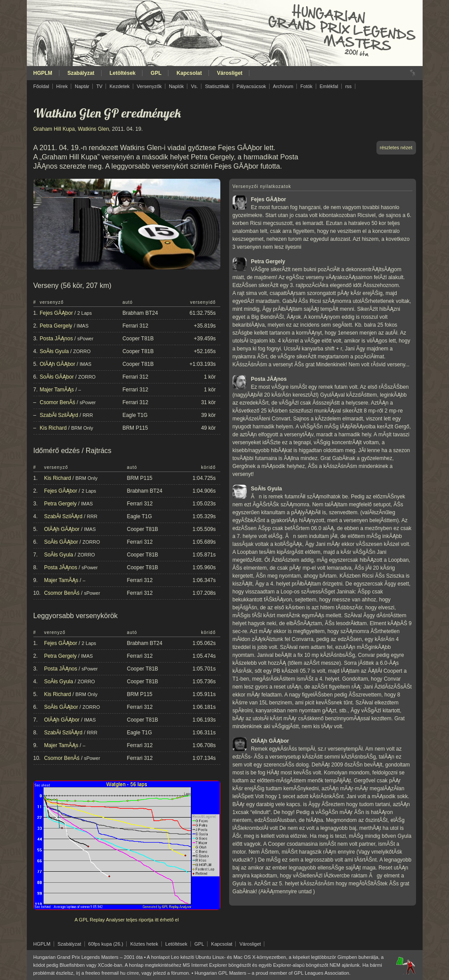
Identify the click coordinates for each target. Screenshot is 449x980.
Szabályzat (81, 73)
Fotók (307, 86)
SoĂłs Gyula (54, 351)
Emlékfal (329, 86)
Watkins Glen (93, 129)
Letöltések (122, 73)
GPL (156, 73)
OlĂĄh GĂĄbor (57, 364)
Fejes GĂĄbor (56, 313)
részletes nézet (396, 147)
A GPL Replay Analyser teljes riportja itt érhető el (127, 920)
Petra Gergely (56, 326)
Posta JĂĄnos (56, 339)
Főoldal (41, 86)
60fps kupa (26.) (106, 944)
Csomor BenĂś (57, 402)
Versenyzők (149, 86)
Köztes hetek (144, 944)
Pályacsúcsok (251, 86)
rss (349, 86)
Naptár (82, 86)
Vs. (194, 86)
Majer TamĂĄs (57, 390)
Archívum (283, 86)
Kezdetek (120, 86)
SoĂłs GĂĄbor (57, 377)
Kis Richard (53, 428)
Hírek (62, 86)
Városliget (230, 73)
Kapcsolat (189, 73)
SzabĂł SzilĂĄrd (59, 415)
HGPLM (43, 73)
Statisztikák (217, 86)
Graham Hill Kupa (54, 129)
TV (99, 86)
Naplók (176, 86)
